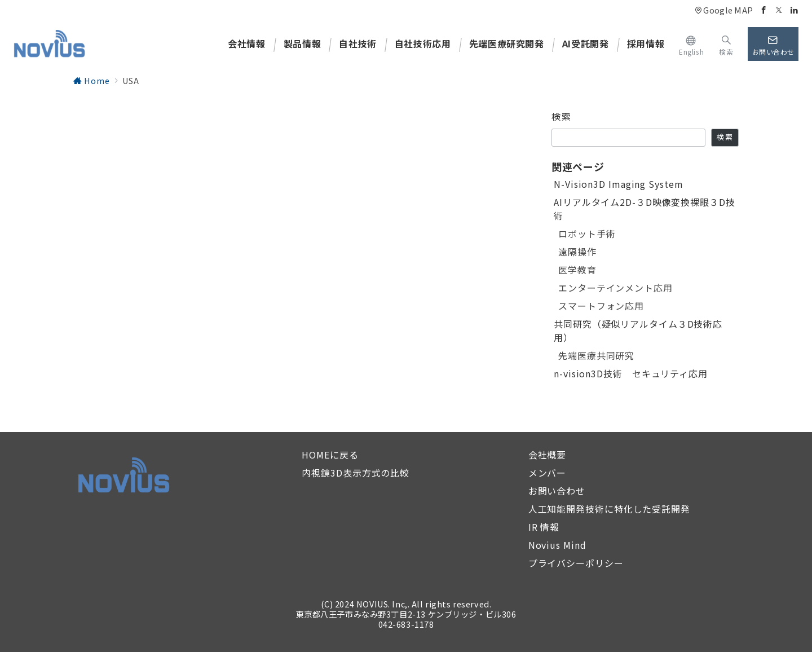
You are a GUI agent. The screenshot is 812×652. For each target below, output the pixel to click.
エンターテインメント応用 (615, 288)
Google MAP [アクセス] (724, 10)
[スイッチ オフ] (726, 44)
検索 (561, 116)
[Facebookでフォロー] (764, 10)
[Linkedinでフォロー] (794, 10)
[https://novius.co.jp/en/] (691, 44)
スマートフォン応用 (601, 306)
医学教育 (577, 270)
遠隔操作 (577, 252)
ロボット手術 (587, 234)
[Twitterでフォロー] (779, 10)
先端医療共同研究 (596, 355)
